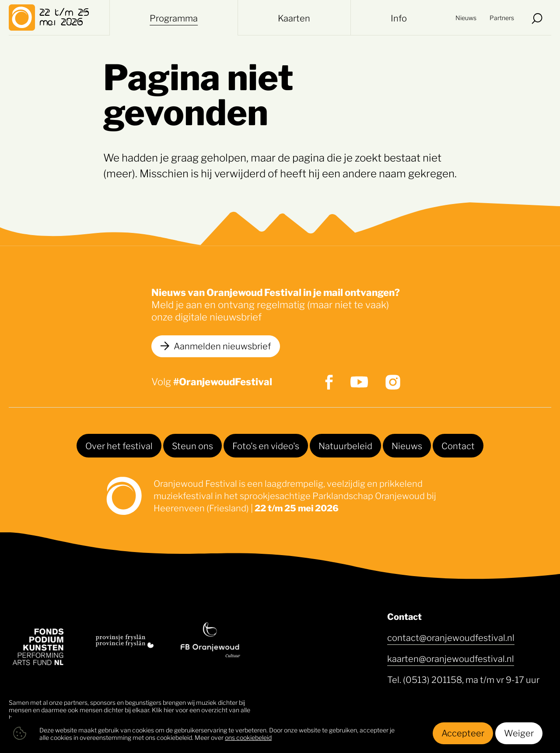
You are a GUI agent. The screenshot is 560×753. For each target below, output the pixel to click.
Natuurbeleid (345, 445)
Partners (502, 17)
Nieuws (466, 17)
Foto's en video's (266, 445)
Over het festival (119, 445)
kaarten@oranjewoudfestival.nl (451, 658)
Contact (458, 445)
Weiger (519, 732)
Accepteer (463, 732)
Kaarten (294, 18)
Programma (174, 18)
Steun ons (192, 445)
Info (399, 18)
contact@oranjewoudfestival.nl (451, 637)
